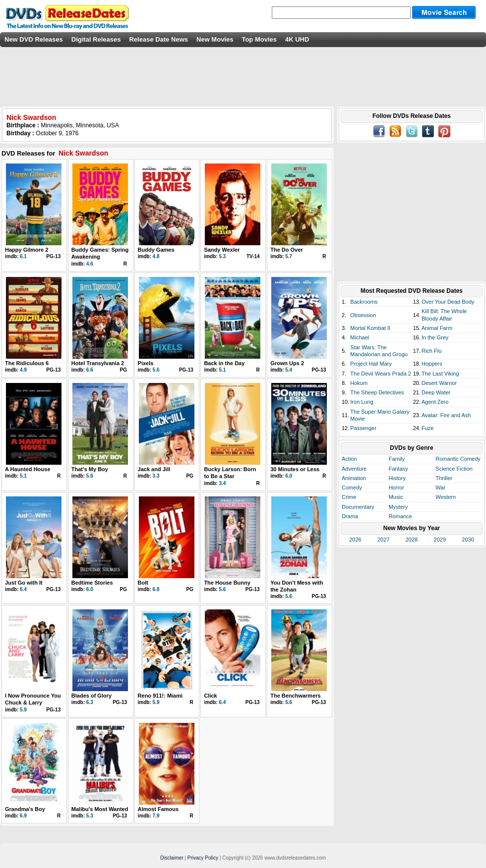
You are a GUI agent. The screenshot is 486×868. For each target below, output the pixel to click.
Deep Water (436, 392)
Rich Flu (431, 351)
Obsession (363, 315)
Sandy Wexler (222, 250)
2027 (383, 540)
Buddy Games (156, 250)
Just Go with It (24, 583)
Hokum (359, 383)
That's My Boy (90, 469)
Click (210, 696)
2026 (355, 540)
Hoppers (432, 364)
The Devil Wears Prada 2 (381, 374)
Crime (349, 497)
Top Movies (259, 39)
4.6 (90, 264)
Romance (400, 516)
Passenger (363, 428)
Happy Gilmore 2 (27, 250)
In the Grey (435, 337)
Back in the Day (224, 363)
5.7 (289, 256)
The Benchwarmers (295, 696)
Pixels (146, 363)
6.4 (23, 589)
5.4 (289, 370)
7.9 (156, 816)
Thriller (444, 478)
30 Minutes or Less (295, 469)
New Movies (215, 39)
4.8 (156, 256)
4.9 (23, 370)
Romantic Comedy (458, 459)
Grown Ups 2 (287, 363)
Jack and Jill (154, 469)
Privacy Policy (203, 858)
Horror (396, 488)
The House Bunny (227, 583)
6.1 (23, 256)
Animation (354, 478)
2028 (412, 540)
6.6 (90, 370)
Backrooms (364, 302)
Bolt (143, 583)
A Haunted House (28, 469)
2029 (440, 540)
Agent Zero (435, 402)
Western (446, 497)
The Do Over (286, 250)
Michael (360, 337)
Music (396, 497)
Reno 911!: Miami (160, 696)
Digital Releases (96, 39)
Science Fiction (454, 469)
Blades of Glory (91, 696)
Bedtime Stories (92, 583)
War (440, 488)
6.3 (90, 702)
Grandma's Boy (25, 809)
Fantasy (398, 469)
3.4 (222, 483)
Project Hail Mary (371, 364)
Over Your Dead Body (448, 302)
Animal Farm (437, 328)
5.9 (23, 710)
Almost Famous (158, 809)
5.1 (222, 370)
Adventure (354, 469)
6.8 (156, 589)
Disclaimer (172, 858)
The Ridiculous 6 (27, 363)
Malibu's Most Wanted (100, 809)
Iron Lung (362, 402)
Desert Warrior (439, 383)
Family (397, 459)
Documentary (358, 507)
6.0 (289, 476)
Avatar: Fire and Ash (446, 415)
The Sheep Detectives (377, 392)
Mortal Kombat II (370, 328)
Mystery (398, 507)
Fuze (427, 428)
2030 (468, 540)
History (397, 478)
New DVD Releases (34, 39)
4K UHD (297, 39)
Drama (350, 516)
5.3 (222, 256)
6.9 (23, 816)
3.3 (156, 476)
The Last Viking (440, 374)
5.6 (156, 370)
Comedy (352, 488)
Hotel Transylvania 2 (98, 363)
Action (349, 459)
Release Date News (159, 39)
